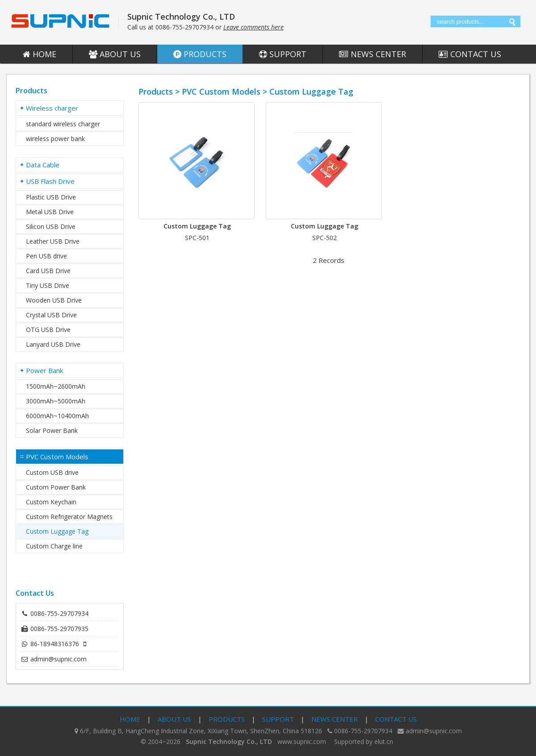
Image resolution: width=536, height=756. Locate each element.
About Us (115, 54)
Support (283, 54)
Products (200, 54)
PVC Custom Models (57, 457)
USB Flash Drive (50, 181)
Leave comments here (253, 27)
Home (40, 54)
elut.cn (384, 741)
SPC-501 (197, 238)
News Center (373, 54)
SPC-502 (325, 238)
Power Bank (44, 370)
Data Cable (43, 165)
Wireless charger (52, 108)
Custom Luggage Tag (197, 226)
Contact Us (470, 54)
